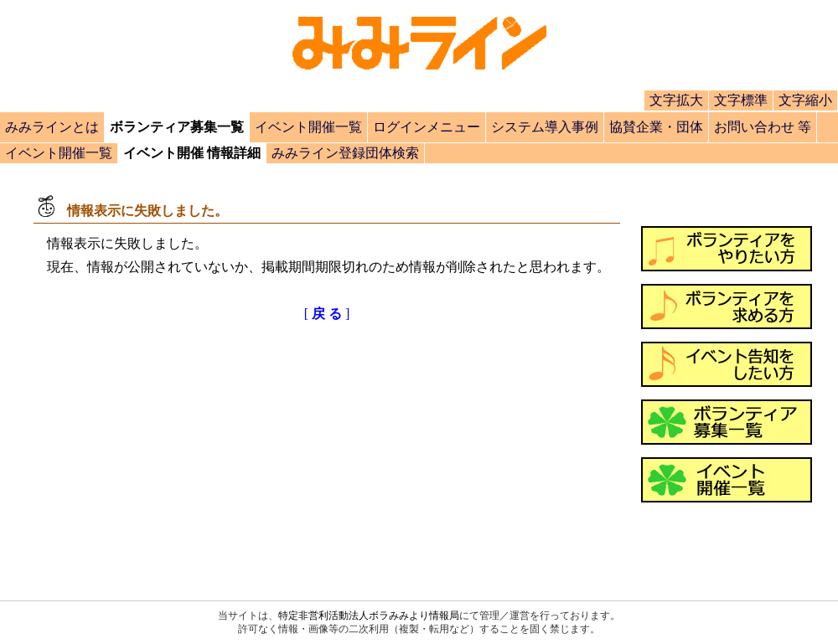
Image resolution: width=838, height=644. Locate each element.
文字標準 (741, 100)
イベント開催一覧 (308, 127)
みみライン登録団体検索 (345, 153)
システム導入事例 (545, 127)
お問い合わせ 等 (763, 127)
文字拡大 (676, 100)
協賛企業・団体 (656, 127)
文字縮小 (805, 100)
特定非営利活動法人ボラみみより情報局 (369, 616)
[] (327, 314)
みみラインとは (52, 127)
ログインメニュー (427, 127)
